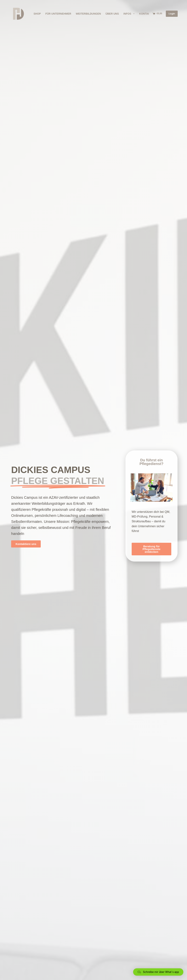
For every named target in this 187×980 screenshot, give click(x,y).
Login (172, 14)
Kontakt (145, 14)
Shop (37, 14)
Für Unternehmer (58, 14)
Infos (130, 14)
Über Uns (112, 14)
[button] (158, 972)
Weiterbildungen (88, 14)
